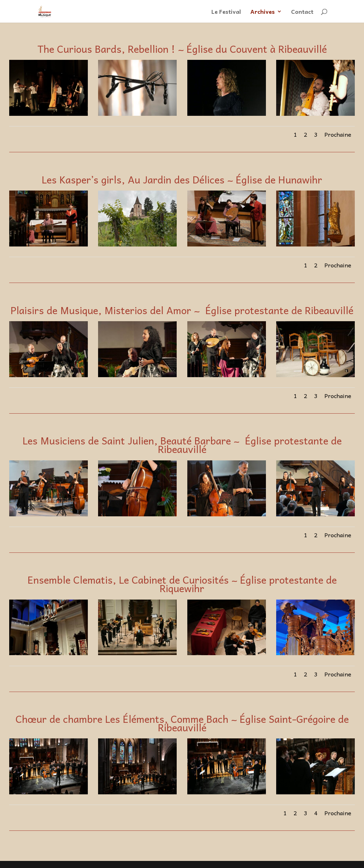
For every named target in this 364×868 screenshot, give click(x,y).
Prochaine (338, 134)
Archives (263, 12)
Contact (302, 12)
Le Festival (226, 12)
